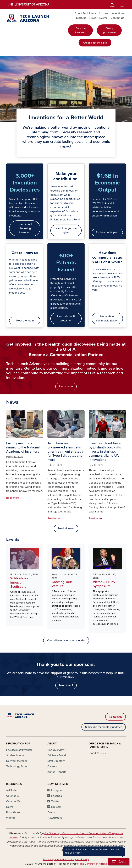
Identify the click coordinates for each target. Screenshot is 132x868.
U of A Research (98, 753)
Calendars (12, 796)
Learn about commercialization (107, 319)
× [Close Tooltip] (125, 846)
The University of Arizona (93, 864)
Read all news (66, 528)
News (93, 18)
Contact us (115, 717)
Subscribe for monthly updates (104, 727)
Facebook (57, 796)
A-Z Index (12, 790)
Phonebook (13, 812)
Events (103, 18)
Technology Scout (17, 766)
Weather (11, 818)
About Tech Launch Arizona (92, 13)
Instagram (57, 790)
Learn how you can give (66, 230)
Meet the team (25, 321)
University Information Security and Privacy (66, 859)
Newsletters (55, 818)
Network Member (17, 761)
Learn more (66, 387)
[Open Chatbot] (119, 862)
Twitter (55, 801)
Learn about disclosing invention (25, 228)
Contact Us (117, 18)
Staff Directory (56, 761)
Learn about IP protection (66, 319)
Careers (52, 766)
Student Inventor (16, 755)
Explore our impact (107, 232)
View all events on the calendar (66, 641)
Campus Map (14, 801)
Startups (81, 18)
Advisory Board (57, 755)
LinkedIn (56, 807)
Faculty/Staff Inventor (19, 750)
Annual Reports (57, 772)
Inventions (118, 13)
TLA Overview (56, 750)
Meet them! (66, 685)
